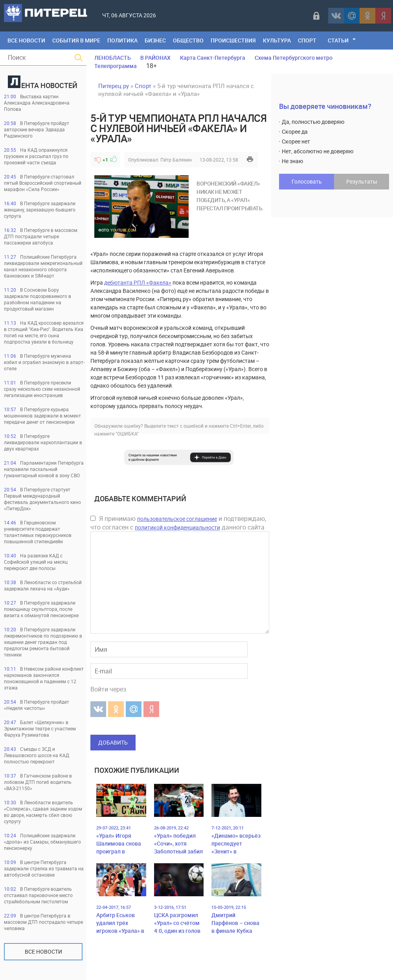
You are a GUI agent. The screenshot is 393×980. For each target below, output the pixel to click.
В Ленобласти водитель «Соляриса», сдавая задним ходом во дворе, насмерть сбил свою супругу (43, 812)
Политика (122, 40)
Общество (188, 40)
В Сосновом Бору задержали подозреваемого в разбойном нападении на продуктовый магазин (38, 299)
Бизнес (155, 40)
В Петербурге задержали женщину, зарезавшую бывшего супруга (40, 210)
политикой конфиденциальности (177, 527)
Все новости (43, 952)
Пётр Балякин (176, 160)
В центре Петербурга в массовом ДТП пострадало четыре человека (43, 922)
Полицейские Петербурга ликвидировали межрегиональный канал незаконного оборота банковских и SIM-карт (43, 266)
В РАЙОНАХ (155, 58)
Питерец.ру (114, 86)
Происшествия (233, 40)
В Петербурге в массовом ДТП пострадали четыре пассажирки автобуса (41, 236)
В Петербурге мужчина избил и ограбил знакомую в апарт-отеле (44, 362)
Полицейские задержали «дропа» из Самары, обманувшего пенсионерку (42, 842)
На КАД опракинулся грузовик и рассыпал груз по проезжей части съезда (36, 156)
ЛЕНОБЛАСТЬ (113, 58)
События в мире (76, 40)
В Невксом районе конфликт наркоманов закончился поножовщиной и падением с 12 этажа (44, 678)
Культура (277, 40)
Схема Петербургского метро (294, 58)
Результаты (362, 181)
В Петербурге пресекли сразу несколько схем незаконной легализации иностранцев (42, 389)
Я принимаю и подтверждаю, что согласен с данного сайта (178, 523)
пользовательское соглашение (177, 519)
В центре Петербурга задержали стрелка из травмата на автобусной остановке (44, 868)
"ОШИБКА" (127, 434)
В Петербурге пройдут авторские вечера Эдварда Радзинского (37, 129)
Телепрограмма (116, 66)
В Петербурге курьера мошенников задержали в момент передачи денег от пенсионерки (42, 416)
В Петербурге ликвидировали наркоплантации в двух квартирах (43, 442)
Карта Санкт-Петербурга (213, 58)
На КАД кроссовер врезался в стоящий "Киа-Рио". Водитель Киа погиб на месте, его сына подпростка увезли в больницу (44, 332)
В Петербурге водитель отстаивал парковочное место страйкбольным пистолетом (38, 895)
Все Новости (26, 40)
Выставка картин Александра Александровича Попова (37, 103)
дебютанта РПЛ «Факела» (138, 282)
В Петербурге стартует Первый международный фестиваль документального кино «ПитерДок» (42, 499)
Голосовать (307, 181)
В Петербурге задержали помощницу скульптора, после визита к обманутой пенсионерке (41, 609)
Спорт (307, 40)
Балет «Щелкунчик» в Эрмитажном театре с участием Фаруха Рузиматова (40, 728)
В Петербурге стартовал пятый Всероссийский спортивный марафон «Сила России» (43, 183)
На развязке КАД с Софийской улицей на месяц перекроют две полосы (36, 562)
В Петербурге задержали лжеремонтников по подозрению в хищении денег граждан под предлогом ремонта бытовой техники (43, 642)
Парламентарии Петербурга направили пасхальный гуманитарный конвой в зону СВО (44, 469)
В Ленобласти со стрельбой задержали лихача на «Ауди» (43, 585)
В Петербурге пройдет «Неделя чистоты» (37, 705)
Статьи (338, 40)
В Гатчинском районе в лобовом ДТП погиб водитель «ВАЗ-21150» (38, 782)
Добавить (113, 742)
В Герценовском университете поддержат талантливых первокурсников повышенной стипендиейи (38, 532)
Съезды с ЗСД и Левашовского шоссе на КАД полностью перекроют (37, 755)
